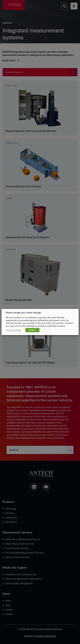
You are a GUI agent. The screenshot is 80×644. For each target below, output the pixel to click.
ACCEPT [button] (32, 330)
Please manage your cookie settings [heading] (23, 312)
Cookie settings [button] (13, 330)
